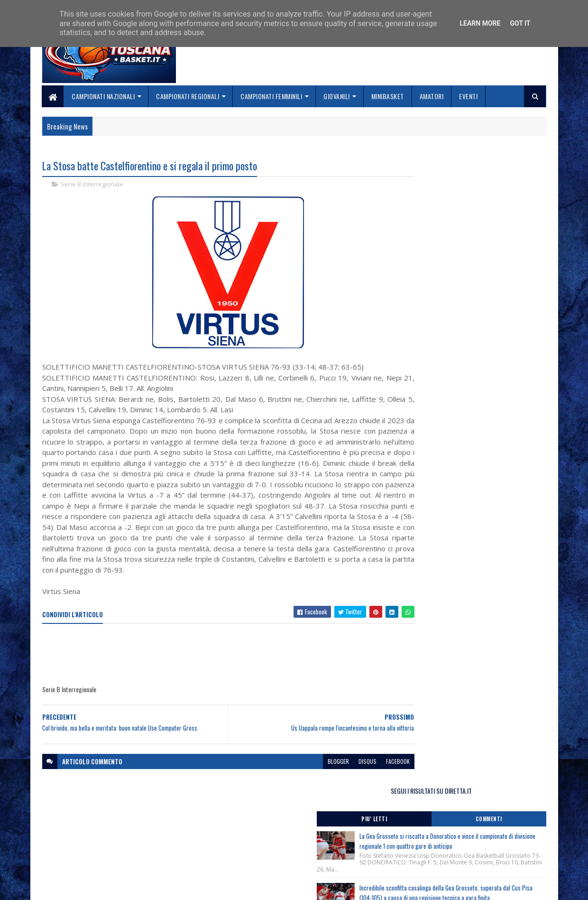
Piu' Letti (432, 197)
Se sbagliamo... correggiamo (256, 860)
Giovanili (337, 96)
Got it (520, 23)
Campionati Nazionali (104, 96)
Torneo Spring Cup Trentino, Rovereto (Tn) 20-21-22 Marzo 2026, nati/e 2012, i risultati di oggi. (470, 465)
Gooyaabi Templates (166, 887)
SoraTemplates (87, 887)
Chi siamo (228, 838)
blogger (302, 772)
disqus (331, 772)
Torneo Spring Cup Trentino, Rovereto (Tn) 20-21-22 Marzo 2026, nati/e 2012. (470, 493)
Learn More (480, 23)
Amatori (432, 96)
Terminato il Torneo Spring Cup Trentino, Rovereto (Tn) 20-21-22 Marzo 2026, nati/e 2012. (468, 438)
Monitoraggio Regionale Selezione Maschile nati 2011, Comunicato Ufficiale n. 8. (467, 419)
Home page (230, 826)
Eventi (469, 96)
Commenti (508, 197)
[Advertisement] (215, 666)
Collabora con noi (240, 849)
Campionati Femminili (272, 96)
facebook (361, 772)
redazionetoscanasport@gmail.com (488, 827)
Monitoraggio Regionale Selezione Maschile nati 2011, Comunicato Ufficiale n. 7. (467, 512)
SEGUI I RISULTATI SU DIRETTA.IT (471, 168)
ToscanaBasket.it (435, 562)
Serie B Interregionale (92, 185)
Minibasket (388, 96)
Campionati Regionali (188, 96)
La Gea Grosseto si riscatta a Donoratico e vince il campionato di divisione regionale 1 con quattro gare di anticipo (488, 224)
